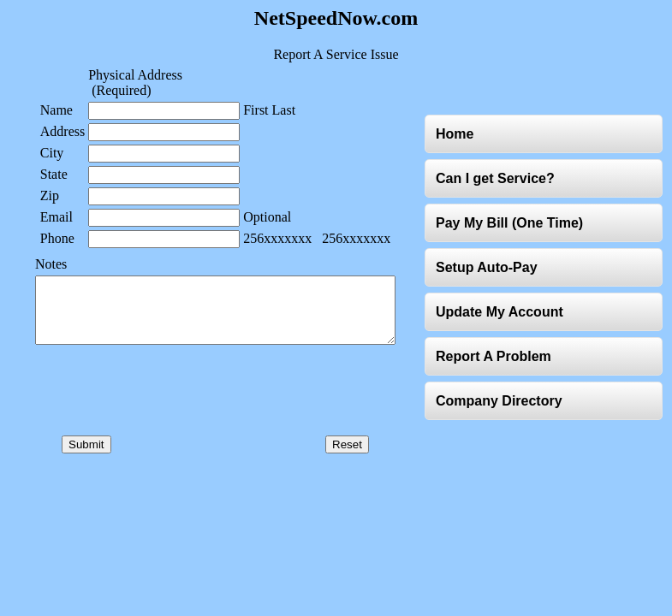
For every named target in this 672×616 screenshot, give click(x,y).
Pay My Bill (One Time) (513, 229)
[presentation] (193, 412)
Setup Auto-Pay (490, 273)
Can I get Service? (499, 184)
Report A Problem (497, 362)
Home (458, 140)
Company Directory (503, 407)
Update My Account (503, 318)
